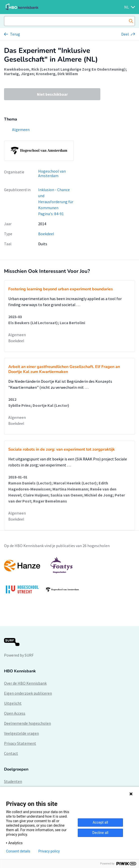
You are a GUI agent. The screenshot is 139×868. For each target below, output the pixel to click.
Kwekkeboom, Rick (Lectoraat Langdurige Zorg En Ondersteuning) (65, 69)
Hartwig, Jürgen (19, 74)
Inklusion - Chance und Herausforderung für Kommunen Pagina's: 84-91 (56, 202)
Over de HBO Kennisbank (25, 683)
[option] (69, 578)
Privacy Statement (20, 743)
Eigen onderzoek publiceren (28, 693)
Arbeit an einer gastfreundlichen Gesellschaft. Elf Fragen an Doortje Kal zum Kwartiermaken (64, 369)
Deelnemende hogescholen (27, 723)
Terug (15, 34)
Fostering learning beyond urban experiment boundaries (61, 289)
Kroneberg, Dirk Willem (57, 74)
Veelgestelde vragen (21, 733)
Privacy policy (49, 851)
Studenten (13, 781)
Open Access (15, 713)
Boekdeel (46, 234)
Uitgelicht (13, 703)
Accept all (100, 822)
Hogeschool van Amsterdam (52, 173)
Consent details (18, 851)
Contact (11, 753)
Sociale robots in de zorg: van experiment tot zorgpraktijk (62, 449)
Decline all (100, 833)
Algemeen (17, 335)
